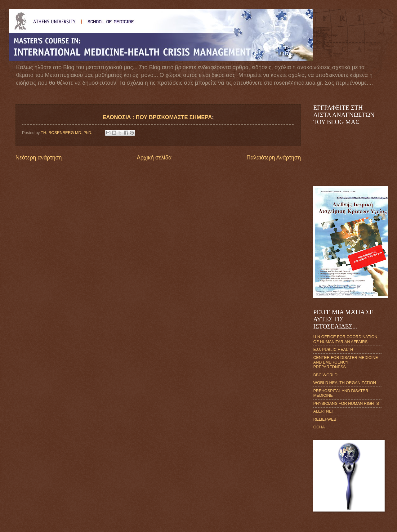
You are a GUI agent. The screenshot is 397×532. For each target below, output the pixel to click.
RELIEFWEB (325, 419)
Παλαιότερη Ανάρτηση (274, 158)
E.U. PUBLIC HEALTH (333, 349)
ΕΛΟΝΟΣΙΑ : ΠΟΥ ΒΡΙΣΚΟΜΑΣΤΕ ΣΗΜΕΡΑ (157, 117)
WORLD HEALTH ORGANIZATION (345, 383)
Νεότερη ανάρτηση (39, 158)
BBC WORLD (325, 375)
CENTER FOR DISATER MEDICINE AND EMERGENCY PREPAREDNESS (346, 362)
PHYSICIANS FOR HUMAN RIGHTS (346, 403)
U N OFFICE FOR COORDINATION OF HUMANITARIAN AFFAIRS (345, 339)
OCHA (319, 427)
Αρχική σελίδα (154, 158)
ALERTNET (324, 411)
